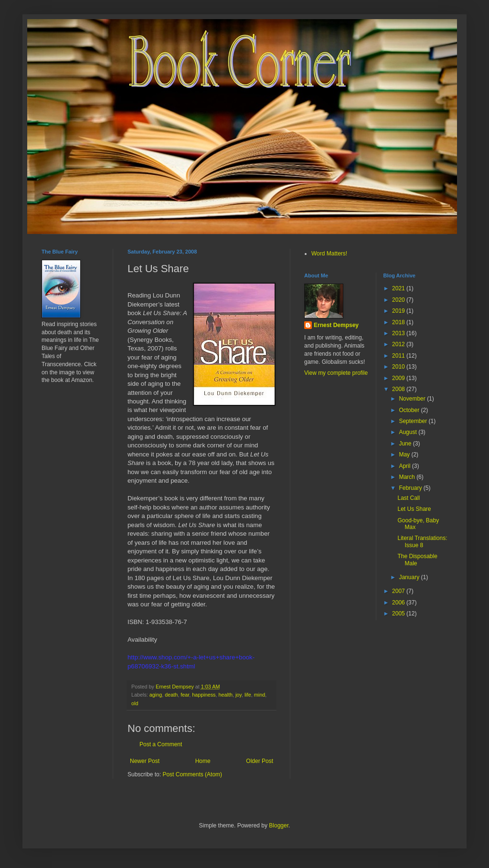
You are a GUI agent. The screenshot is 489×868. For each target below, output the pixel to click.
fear (185, 695)
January (410, 577)
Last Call (409, 498)
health (226, 695)
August (409, 432)
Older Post (260, 761)
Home (203, 761)
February (411, 488)
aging (156, 695)
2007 (399, 591)
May (405, 455)
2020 (399, 300)
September (414, 421)
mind (260, 695)
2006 (399, 603)
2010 (399, 367)
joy (239, 695)
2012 (399, 344)
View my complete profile (336, 373)
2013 (399, 333)
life (248, 695)
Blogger (279, 826)
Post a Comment (161, 744)
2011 (399, 356)
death (171, 695)
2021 (399, 288)
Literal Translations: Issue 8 (422, 541)
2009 (399, 378)
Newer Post (145, 761)
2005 (399, 614)
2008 (399, 389)
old (135, 703)
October (410, 410)
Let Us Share (414, 509)
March (408, 477)
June (406, 444)
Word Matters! (329, 254)
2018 (399, 322)
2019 (399, 311)
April (405, 466)
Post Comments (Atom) (192, 774)
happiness (204, 695)
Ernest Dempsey (336, 325)
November (413, 399)
